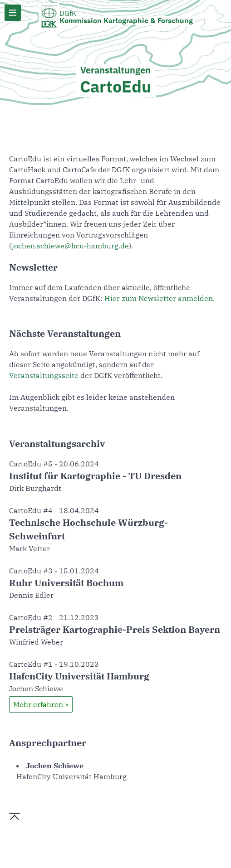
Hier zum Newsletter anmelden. (160, 298)
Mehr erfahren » (41, 704)
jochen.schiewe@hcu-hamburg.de (70, 246)
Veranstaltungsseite (44, 375)
